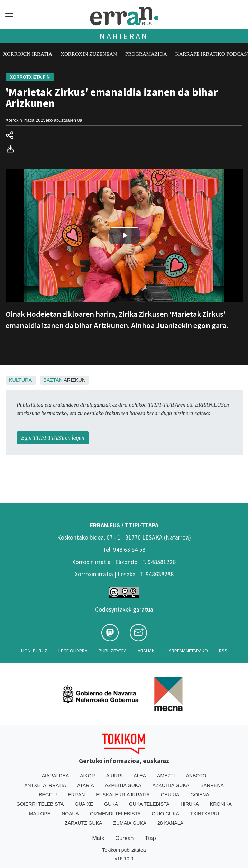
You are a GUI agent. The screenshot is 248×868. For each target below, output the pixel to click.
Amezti (166, 776)
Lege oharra (73, 651)
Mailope (40, 814)
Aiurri (114, 776)
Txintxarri (205, 814)
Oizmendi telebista (115, 814)
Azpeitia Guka (123, 785)
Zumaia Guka (130, 823)
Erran (76, 795)
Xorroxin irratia (28, 54)
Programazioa (146, 54)
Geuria (170, 795)
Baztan (53, 380)
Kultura (20, 380)
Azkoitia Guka (171, 785)
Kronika (221, 804)
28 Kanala (170, 823)
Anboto (196, 776)
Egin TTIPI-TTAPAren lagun (53, 438)
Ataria (86, 785)
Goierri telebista (40, 804)
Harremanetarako (187, 651)
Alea (140, 776)
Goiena (200, 795)
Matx (98, 838)
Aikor (88, 776)
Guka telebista (149, 804)
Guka (111, 804)
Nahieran (124, 36)
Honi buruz (34, 651)
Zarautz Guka (83, 823)
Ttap (150, 838)
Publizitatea (113, 651)
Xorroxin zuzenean (89, 54)
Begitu (48, 795)
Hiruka (190, 804)
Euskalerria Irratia (123, 795)
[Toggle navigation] (10, 16)
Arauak (146, 651)
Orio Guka (165, 814)
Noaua (70, 814)
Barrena (212, 785)
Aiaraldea (56, 776)
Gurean (124, 838)
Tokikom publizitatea (124, 850)
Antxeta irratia (45, 785)
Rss (223, 651)
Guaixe (84, 804)
